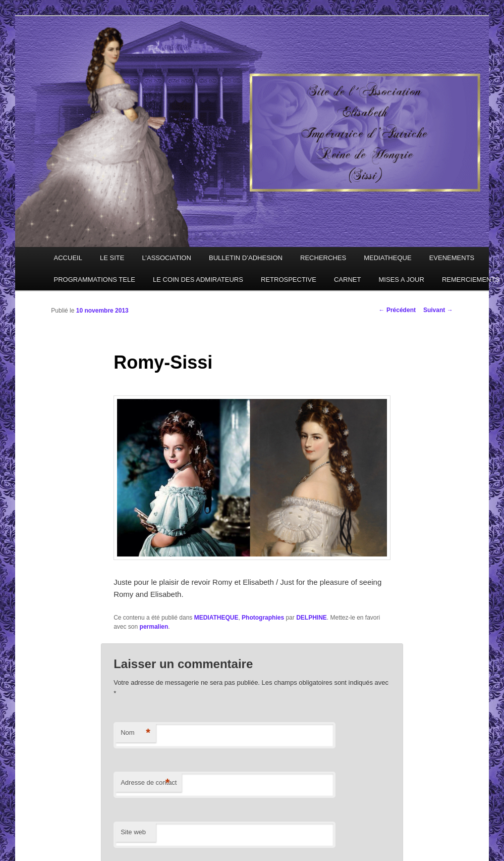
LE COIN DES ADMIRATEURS (198, 280)
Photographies (263, 618)
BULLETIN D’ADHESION (246, 258)
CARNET (347, 280)
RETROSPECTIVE (289, 280)
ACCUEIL (68, 258)
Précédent (397, 310)
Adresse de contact (149, 783)
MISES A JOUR (402, 280)
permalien (154, 627)
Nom (135, 733)
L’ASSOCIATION (167, 258)
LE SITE (112, 258)
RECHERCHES (323, 258)
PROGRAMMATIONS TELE (95, 280)
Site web (133, 832)
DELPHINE (312, 618)
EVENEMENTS (452, 258)
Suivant (438, 310)
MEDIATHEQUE (387, 258)
